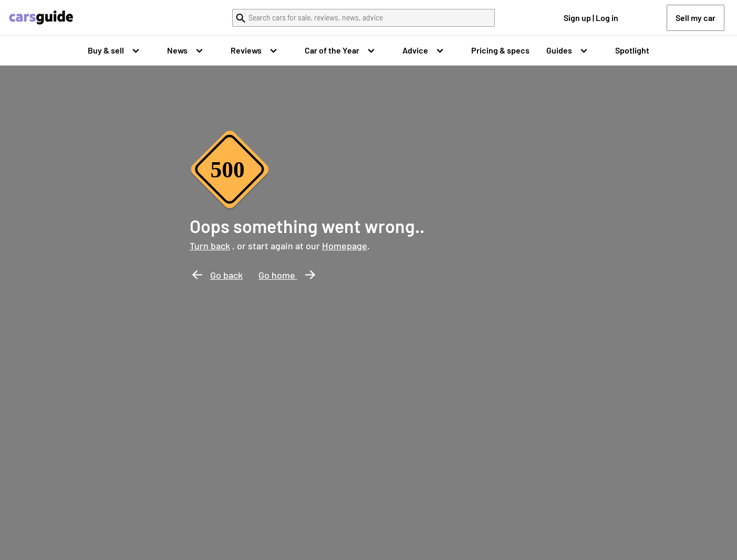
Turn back (210, 246)
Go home (287, 275)
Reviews (246, 50)
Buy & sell (106, 50)
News (177, 50)
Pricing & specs (500, 50)
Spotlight (632, 50)
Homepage (345, 246)
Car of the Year (332, 50)
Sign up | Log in (591, 18)
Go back (217, 275)
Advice (415, 50)
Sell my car (696, 18)
